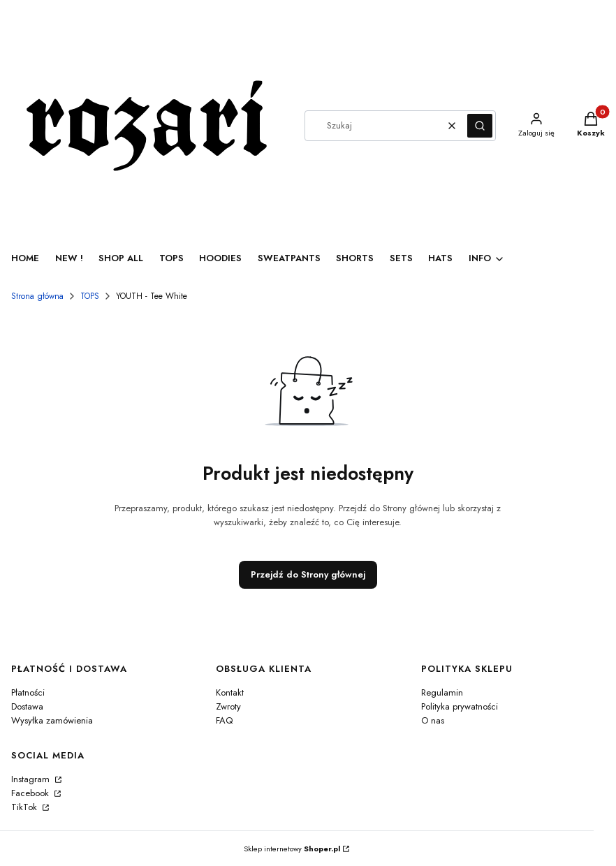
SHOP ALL (121, 258)
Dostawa (27, 706)
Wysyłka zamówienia (52, 720)
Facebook (31, 793)
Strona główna (37, 296)
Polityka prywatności (460, 706)
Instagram (32, 779)
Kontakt (230, 692)
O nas (433, 720)
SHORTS (355, 258)
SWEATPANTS (289, 258)
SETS (401, 258)
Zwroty (228, 706)
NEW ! (69, 258)
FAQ (224, 720)
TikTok (25, 807)
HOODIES (220, 258)
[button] (480, 126)
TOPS (171, 258)
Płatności (28, 692)
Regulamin (442, 692)
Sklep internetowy (292, 849)
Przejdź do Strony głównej (308, 574)
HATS (440, 258)
